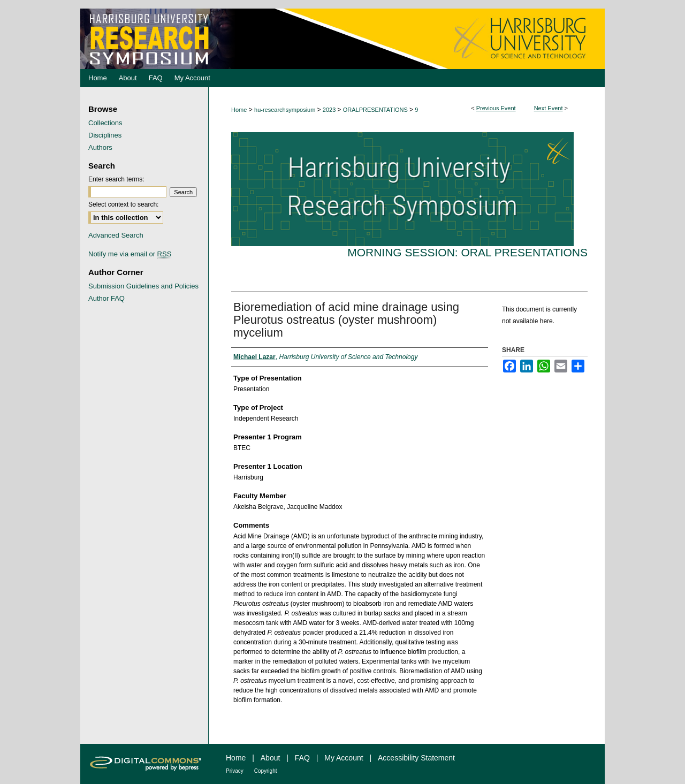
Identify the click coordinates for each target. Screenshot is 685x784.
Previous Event (496, 108)
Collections (105, 123)
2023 (330, 110)
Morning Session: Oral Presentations (467, 252)
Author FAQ (106, 298)
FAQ (302, 758)
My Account (344, 758)
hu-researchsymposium (286, 110)
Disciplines (105, 135)
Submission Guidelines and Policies (143, 286)
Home (239, 110)
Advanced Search (116, 235)
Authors (100, 147)
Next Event (549, 108)
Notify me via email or (130, 254)
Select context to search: (123, 204)
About (271, 758)
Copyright (266, 771)
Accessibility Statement (416, 758)
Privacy (235, 771)
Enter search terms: (116, 179)
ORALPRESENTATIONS (376, 110)
